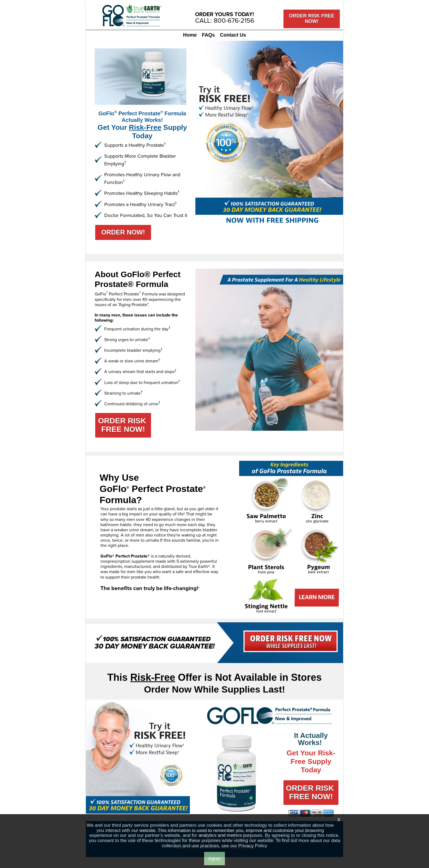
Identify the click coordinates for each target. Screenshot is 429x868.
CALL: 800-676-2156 (225, 20)
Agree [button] (214, 859)
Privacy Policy (253, 846)
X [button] (339, 820)
